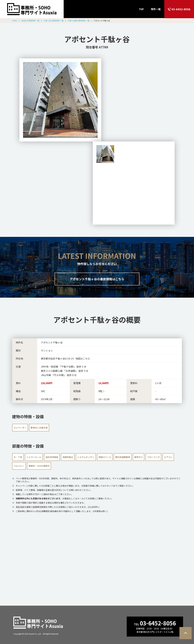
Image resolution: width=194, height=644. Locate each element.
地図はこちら (83, 358)
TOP (141, 9)
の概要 (97, 319)
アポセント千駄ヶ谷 (97, 39)
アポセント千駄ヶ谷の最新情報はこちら (97, 279)
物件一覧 (156, 9)
